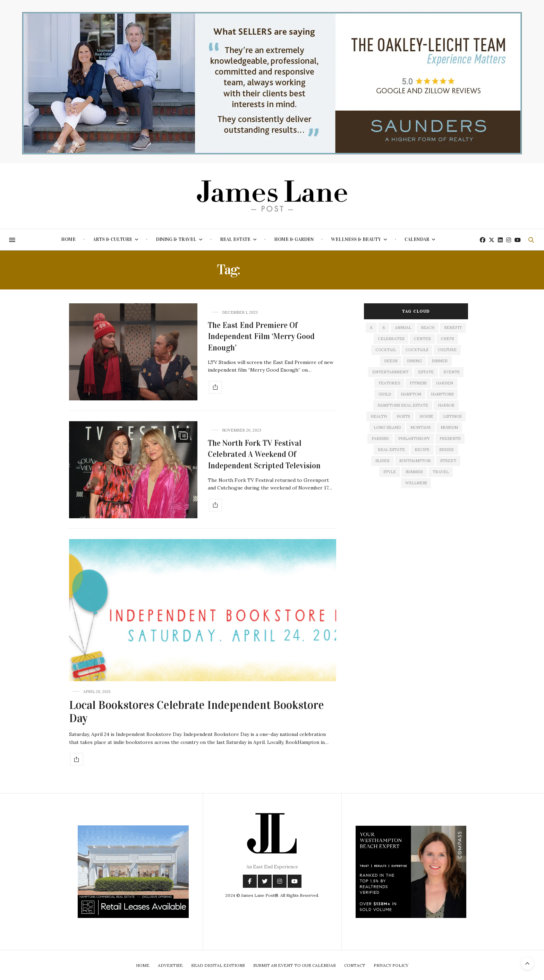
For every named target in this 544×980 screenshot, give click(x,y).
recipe (422, 450)
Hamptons (442, 394)
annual (403, 328)
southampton (415, 461)
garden (445, 383)
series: (447, 450)
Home (68, 239)
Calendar (417, 239)
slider (382, 461)
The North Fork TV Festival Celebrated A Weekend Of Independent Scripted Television (264, 454)
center (422, 339)
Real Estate (235, 239)
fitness (418, 383)
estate (426, 372)
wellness (416, 483)
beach (428, 328)
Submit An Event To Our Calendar (295, 965)
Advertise (170, 965)
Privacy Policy (391, 965)
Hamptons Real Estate (403, 405)
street (448, 461)
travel (441, 472)
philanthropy (414, 439)
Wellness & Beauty (356, 239)
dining (414, 361)
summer (414, 472)
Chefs (447, 339)
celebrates (391, 339)
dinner (440, 361)
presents (450, 439)
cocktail (386, 350)
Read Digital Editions (218, 965)
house (426, 416)
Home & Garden (294, 239)
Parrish (380, 439)
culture (447, 350)
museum (449, 427)
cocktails (417, 350)
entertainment (390, 372)
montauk (421, 427)
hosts (403, 416)
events (451, 372)
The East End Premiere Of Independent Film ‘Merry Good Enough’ (261, 336)
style (390, 472)
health (379, 416)
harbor (446, 405)
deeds (391, 361)
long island (387, 427)
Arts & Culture (113, 239)
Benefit (453, 328)
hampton (411, 394)
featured (389, 383)
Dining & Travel (176, 239)
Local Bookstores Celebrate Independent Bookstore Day (197, 712)
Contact (355, 965)
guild (385, 394)
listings (452, 416)
